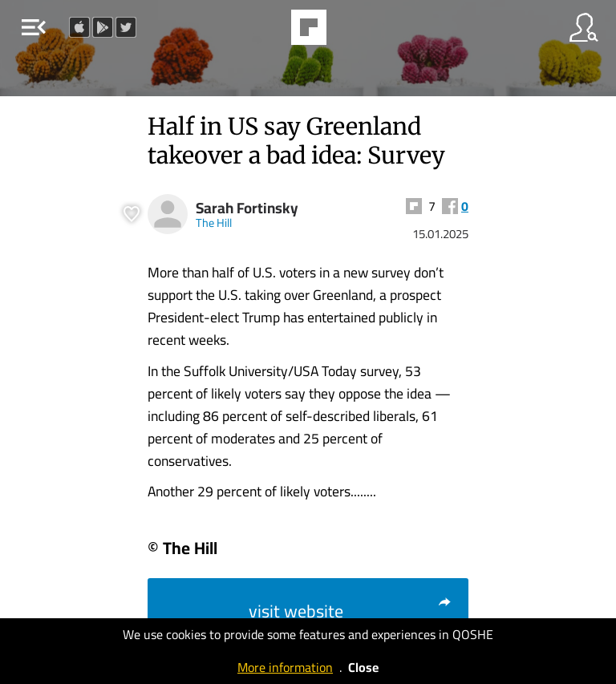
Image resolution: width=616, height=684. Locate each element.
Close (363, 667)
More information (285, 667)
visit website (351, 611)
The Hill (214, 223)
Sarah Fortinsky (247, 208)
